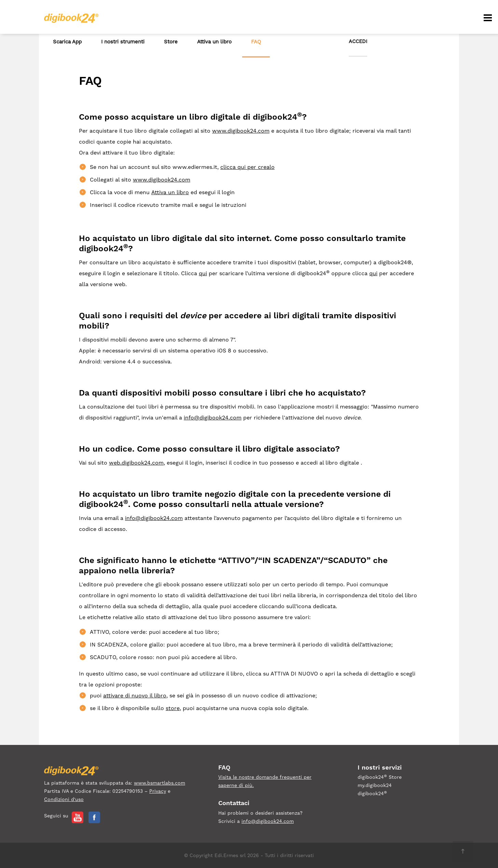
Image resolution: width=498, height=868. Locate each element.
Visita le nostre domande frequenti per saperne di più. (265, 781)
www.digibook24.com (241, 131)
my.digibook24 (375, 785)
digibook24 (372, 793)
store (173, 708)
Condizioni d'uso (64, 799)
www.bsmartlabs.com (160, 783)
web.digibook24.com (136, 463)
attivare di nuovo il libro (135, 696)
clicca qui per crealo (247, 167)
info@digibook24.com (213, 418)
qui (203, 273)
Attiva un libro (170, 192)
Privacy (158, 791)
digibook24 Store (380, 777)
